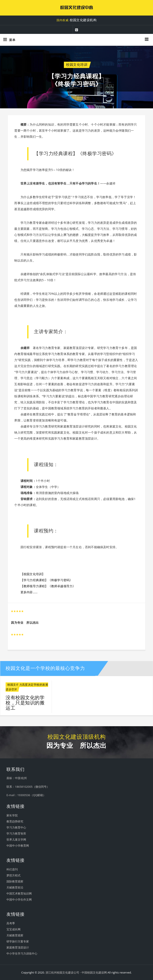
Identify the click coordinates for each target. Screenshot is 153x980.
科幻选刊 (12, 869)
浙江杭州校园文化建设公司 (62, 972)
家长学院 (12, 815)
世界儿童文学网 (16, 840)
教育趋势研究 (15, 821)
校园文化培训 (77, 65)
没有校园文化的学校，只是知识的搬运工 (25, 703)
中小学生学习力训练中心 (22, 953)
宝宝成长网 (13, 929)
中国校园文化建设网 (94, 972)
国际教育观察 (15, 881)
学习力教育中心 (16, 827)
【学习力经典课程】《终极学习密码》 (47, 580)
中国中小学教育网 (18, 846)
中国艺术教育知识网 (19, 893)
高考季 (11, 923)
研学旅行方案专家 (18, 941)
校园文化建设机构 (76, 20)
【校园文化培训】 (33, 574)
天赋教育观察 (15, 935)
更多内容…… (29, 592)
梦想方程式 (13, 875)
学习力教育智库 (16, 833)
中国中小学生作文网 (19, 900)
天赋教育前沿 (15, 887)
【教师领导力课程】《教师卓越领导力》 (48, 586)
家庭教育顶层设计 (18, 947)
